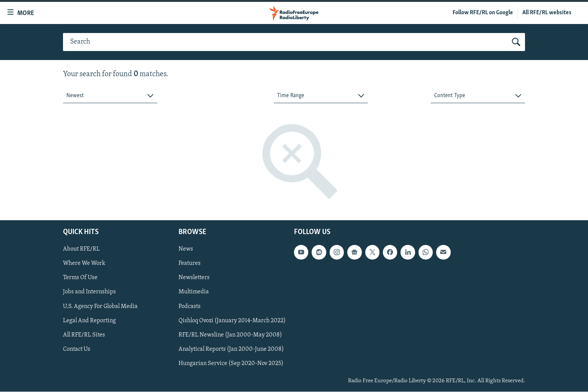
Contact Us (77, 349)
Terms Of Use (80, 278)
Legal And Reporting (89, 321)
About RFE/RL (81, 249)
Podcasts (190, 306)
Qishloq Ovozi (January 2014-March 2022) (232, 321)
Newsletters (194, 278)
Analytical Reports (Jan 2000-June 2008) (231, 349)
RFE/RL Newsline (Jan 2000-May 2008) (230, 335)
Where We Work (84, 264)
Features (190, 264)
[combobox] (110, 96)
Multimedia (194, 292)
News (186, 249)
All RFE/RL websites (547, 13)
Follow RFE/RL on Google (483, 13)
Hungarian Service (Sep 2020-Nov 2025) (231, 363)
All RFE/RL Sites (84, 335)
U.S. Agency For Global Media (100, 306)
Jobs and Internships (89, 292)
